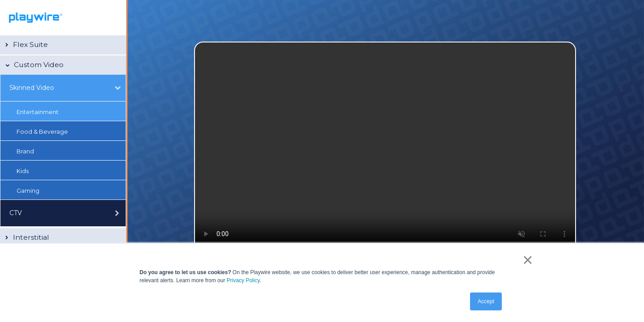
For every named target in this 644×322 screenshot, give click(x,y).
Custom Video (39, 65)
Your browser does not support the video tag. (385, 149)
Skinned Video (32, 88)
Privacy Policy (243, 280)
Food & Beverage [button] (42, 131)
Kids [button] (23, 171)
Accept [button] (486, 301)
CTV (16, 213)
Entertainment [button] (38, 112)
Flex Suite (30, 44)
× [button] (527, 260)
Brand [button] (25, 151)
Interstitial (31, 237)
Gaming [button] (28, 191)
